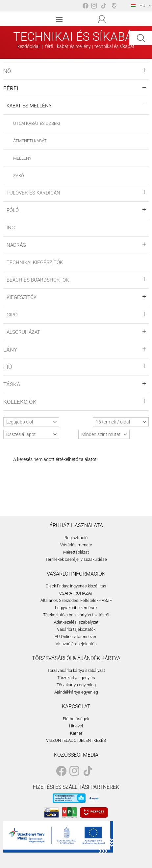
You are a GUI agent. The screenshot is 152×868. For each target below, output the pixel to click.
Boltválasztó (115, 6)
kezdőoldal (28, 46)
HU (138, 5)
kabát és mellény (74, 46)
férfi (49, 46)
